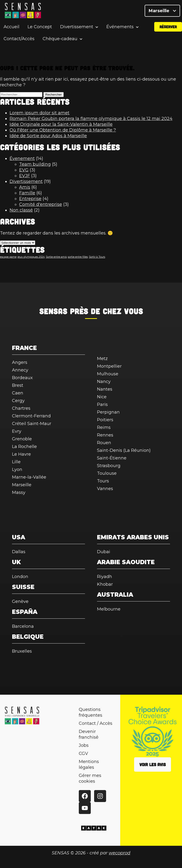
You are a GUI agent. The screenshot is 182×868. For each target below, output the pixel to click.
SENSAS (53, 311)
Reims (104, 427)
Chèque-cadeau (60, 42)
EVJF (25, 176)
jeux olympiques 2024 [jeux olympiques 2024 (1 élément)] (31, 257)
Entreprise (30, 199)
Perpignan (108, 412)
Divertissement (77, 30)
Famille (27, 193)
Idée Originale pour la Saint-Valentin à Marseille (61, 124)
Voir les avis (153, 764)
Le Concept (40, 30)
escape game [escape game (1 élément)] (8, 257)
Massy (19, 492)
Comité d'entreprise (41, 204)
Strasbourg (109, 466)
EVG (24, 170)
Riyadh (105, 577)
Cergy (18, 401)
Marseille (162, 12)
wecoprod (119, 853)
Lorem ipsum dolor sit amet (40, 113)
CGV (83, 753)
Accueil (11, 30)
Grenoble (22, 439)
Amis (25, 187)
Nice (102, 397)
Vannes (105, 489)
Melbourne (109, 609)
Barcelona (23, 626)
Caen (18, 393)
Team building (35, 164)
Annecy (20, 370)
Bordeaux (22, 378)
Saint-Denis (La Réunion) (124, 450)
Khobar (105, 584)
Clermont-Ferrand (31, 416)
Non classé (21, 210)
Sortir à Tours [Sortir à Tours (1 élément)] (97, 257)
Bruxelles (22, 651)
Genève (20, 601)
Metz (102, 359)
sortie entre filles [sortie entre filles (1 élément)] (78, 257)
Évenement (22, 158)
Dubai (104, 552)
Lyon (17, 469)
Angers (20, 362)
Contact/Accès (19, 42)
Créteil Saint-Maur (32, 424)
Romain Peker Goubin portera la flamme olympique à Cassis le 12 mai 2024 (91, 119)
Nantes (105, 389)
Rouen (104, 443)
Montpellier (109, 366)
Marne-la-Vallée (29, 477)
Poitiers (105, 420)
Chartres (21, 408)
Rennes (105, 435)
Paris (102, 404)
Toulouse (107, 473)
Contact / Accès (96, 723)
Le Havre (21, 454)
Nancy (104, 382)
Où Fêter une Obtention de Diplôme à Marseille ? (63, 130)
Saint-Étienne (112, 458)
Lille (16, 462)
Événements (120, 30)
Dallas (19, 552)
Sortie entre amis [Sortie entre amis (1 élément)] (56, 257)
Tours (103, 481)
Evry (17, 431)
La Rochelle (24, 447)
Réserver (168, 30)
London (20, 577)
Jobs (84, 745)
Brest (18, 385)
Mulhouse (108, 374)
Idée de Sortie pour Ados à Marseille (48, 136)
